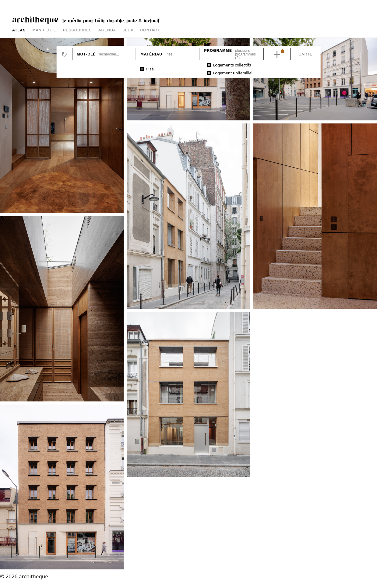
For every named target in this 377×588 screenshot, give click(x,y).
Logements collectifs (232, 65)
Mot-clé (86, 54)
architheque (35, 19)
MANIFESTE (44, 30)
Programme (218, 51)
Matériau (151, 54)
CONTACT (150, 30)
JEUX (128, 30)
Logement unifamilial (233, 73)
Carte (306, 54)
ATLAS (19, 30)
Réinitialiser (64, 54)
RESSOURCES (78, 30)
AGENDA (107, 30)
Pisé (150, 69)
